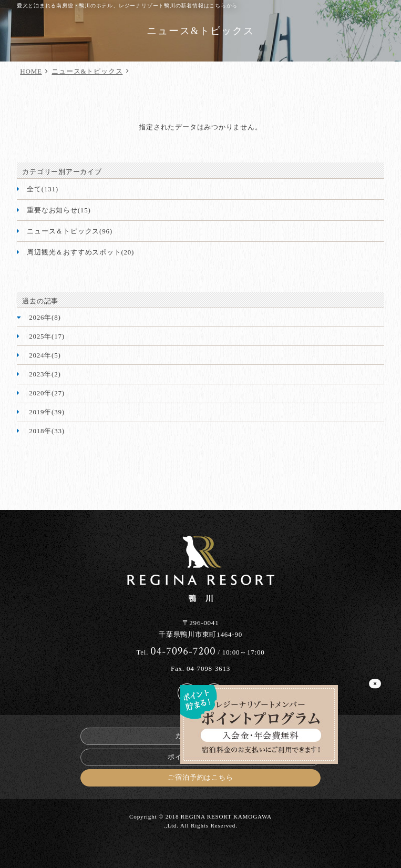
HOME (31, 71)
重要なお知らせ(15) (59, 210)
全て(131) (43, 189)
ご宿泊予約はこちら (200, 777)
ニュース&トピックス (87, 71)
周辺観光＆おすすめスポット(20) (80, 252)
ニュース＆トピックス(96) (70, 231)
